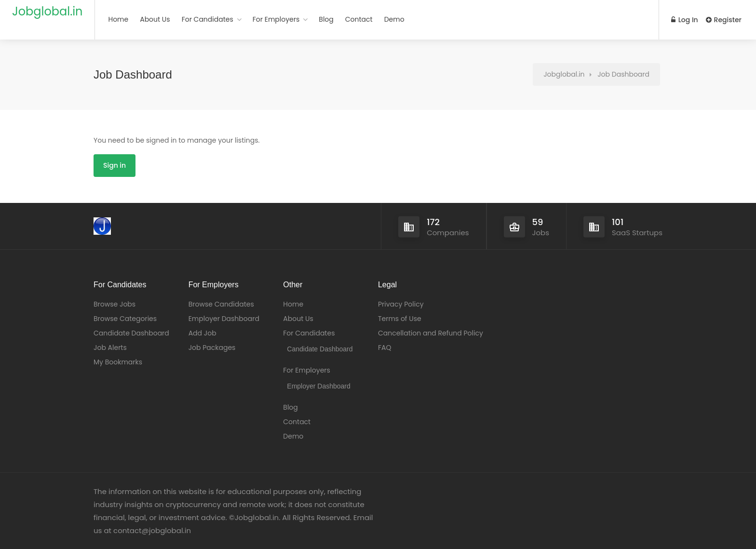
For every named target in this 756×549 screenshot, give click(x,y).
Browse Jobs (115, 304)
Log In (685, 20)
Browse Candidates (221, 304)
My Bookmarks (118, 362)
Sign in (115, 165)
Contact (359, 19)
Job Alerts (110, 348)
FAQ (385, 348)
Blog (326, 19)
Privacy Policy (401, 304)
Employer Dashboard (224, 319)
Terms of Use (400, 319)
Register (724, 20)
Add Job (202, 333)
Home (118, 19)
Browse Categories (125, 319)
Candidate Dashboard (131, 333)
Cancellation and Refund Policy (431, 333)
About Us (155, 19)
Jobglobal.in (47, 11)
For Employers (276, 19)
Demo (394, 19)
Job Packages (212, 348)
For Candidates (208, 19)
